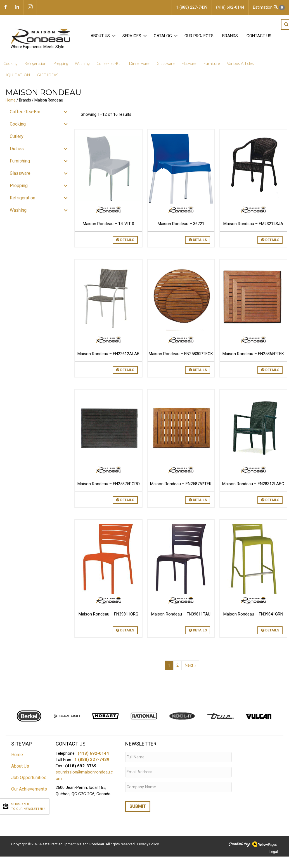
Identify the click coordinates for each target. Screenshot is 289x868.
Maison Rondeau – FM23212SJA (253, 225)
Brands (229, 37)
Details (125, 241)
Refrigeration (35, 64)
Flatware (189, 64)
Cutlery (17, 137)
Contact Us (258, 37)
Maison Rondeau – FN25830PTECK (181, 355)
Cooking (10, 64)
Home (11, 101)
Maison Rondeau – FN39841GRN (253, 615)
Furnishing (20, 162)
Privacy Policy (148, 842)
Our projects (198, 37)
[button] (113, 37)
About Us (100, 37)
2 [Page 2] (177, 666)
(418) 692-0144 (93, 754)
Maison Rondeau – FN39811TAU (181, 615)
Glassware (166, 64)
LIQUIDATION (17, 76)
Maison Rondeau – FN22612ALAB (108, 355)
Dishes (17, 149)
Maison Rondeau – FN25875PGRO (109, 485)
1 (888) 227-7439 (92, 761)
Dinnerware (139, 64)
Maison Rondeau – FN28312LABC (253, 485)
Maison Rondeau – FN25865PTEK (253, 355)
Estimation (269, 7)
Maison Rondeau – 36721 (181, 225)
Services (131, 37)
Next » (190, 666)
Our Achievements (29, 790)
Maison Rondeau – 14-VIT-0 (108, 225)
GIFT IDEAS (48, 76)
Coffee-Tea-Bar (109, 64)
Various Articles (240, 64)
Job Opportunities (29, 778)
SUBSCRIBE (29, 807)
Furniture (212, 64)
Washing (82, 64)
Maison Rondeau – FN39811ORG (108, 615)
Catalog (162, 37)
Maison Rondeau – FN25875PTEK (181, 485)
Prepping (61, 64)
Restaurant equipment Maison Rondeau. (73, 842)
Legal (274, 849)
